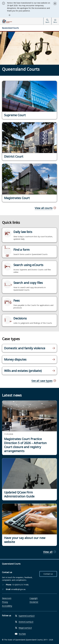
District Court (14, 156)
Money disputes (15, 359)
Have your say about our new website (25, 540)
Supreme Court (15, 115)
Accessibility (7, 606)
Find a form (22, 250)
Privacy (5, 602)
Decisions (20, 318)
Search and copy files (28, 283)
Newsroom (7, 598)
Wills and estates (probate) (23, 371)
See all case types (42, 381)
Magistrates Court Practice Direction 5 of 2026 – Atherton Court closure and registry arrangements (25, 445)
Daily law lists (23, 232)
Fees (17, 300)
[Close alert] (55, 4)
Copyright (34, 598)
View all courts (44, 208)
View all (48, 552)
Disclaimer (34, 602)
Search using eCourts (28, 265)
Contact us (48, 574)
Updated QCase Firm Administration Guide (19, 494)
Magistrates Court (17, 198)
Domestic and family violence (25, 348)
